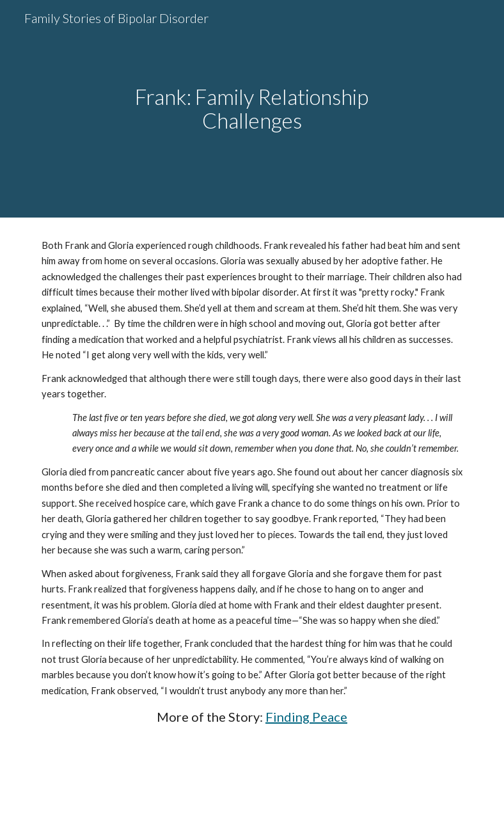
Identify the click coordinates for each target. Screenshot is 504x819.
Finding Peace (306, 717)
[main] (252, 108)
